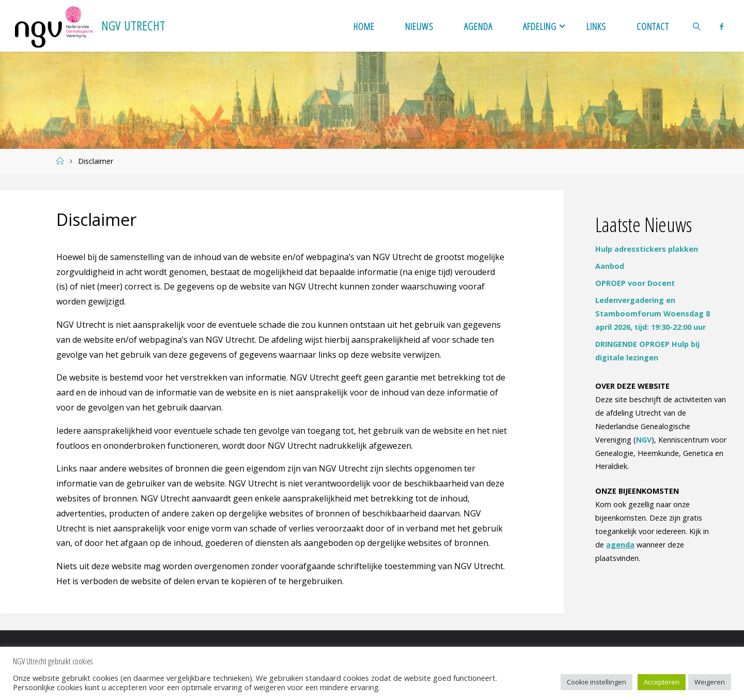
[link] (697, 26)
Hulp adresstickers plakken (647, 249)
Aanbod (610, 266)
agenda (620, 545)
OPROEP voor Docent (635, 283)
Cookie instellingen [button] (596, 682)
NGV (644, 440)
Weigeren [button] (710, 682)
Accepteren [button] (662, 682)
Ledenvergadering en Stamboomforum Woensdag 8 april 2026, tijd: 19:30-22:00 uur (653, 314)
